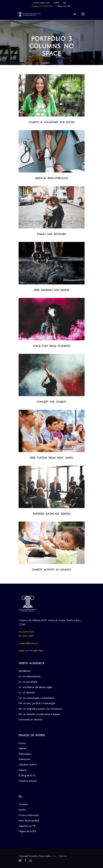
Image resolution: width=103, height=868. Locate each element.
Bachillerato (25, 671)
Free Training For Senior (52, 290)
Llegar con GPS (64, 6)
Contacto (23, 804)
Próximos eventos (28, 781)
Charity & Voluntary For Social (52, 122)
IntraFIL (56, 3)
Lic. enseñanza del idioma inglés (35, 687)
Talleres (22, 749)
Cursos (22, 743)
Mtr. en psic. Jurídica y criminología (37, 703)
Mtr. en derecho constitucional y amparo (39, 714)
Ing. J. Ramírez (60, 856)
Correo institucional (41, 3)
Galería (22, 770)
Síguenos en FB (27, 826)
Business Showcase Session (52, 514)
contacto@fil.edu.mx (28, 643)
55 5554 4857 (26, 636)
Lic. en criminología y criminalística (36, 698)
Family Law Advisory (52, 234)
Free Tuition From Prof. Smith (51, 458)
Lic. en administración (30, 676)
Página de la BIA (27, 831)
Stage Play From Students (52, 346)
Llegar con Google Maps (31, 650)
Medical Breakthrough (52, 178)
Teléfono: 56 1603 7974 (42, 6)
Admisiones (24, 759)
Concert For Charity (51, 402)
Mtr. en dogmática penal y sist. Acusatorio (40, 709)
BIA (65, 3)
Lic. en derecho (27, 693)
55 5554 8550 (26, 632)
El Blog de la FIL (27, 775)
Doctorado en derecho (31, 720)
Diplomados (25, 754)
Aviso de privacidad (29, 821)
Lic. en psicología (28, 682)
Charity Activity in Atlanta (51, 570)
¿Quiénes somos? (28, 765)
